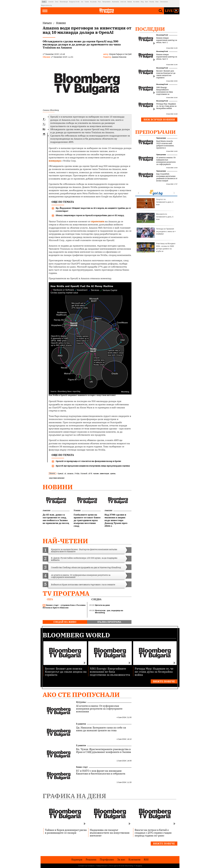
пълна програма (109, 622)
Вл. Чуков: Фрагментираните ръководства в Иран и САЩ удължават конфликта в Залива (104, 751)
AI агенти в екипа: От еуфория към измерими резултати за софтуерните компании (166, 162)
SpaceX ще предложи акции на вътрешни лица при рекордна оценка (93, 466)
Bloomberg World (162, 35)
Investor (51, 2)
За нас (121, 860)
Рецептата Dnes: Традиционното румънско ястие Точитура (153, 218)
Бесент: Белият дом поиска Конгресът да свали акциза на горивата (166, 74)
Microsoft (84, 473)
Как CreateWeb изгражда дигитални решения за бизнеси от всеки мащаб (167, 177)
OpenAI (60, 473)
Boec (157, 2)
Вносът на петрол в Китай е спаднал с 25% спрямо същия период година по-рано (153, 833)
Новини (58, 487)
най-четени (65, 541)
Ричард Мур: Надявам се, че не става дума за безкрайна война (166, 106)
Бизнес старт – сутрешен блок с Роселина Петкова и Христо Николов (64, 606)
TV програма (66, 593)
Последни (150, 29)
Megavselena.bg (46, 5)
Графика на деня (74, 796)
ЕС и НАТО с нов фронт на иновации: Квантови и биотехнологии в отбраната (101, 772)
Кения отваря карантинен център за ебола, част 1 (167, 40)
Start (147, 2)
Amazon (70, 473)
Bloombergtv (64, 2)
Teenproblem (106, 2)
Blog (142, 2)
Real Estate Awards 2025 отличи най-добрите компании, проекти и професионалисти (165, 146)
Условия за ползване (86, 866)
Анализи (47, 510)
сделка (113, 473)
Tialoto (87, 2)
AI (65, 473)
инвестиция (104, 473)
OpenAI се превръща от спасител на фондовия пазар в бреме (88, 461)
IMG (45, 2)
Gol (82, 2)
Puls (99, 2)
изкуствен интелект (57, 478)
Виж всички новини (159, 120)
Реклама (91, 860)
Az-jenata (93, 2)
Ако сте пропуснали (81, 695)
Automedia (115, 2)
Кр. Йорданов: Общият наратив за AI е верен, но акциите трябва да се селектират (93, 209)
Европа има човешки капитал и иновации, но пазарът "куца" (156, 247)
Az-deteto (136, 2)
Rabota (130, 2)
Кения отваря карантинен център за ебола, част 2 (167, 57)
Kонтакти (134, 860)
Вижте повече (164, 681)
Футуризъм (81, 702)
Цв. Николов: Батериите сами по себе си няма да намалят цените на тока (101, 729)
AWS (90, 473)
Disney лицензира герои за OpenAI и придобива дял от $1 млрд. (90, 215)
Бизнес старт (82, 767)
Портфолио (107, 860)
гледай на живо (65, 622)
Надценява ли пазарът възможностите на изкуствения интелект (110, 833)
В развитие (81, 724)
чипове (96, 473)
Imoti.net (123, 2)
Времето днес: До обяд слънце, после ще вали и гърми (156, 203)
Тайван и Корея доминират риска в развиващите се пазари (66, 831)
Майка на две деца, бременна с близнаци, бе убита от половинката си (156, 233)
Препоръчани (155, 132)
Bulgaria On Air (74, 2)
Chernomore (164, 2)
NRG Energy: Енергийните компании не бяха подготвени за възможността (165, 92)
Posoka (152, 2)
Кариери (77, 860)
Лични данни (114, 866)
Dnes (57, 2)
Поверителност (102, 866)
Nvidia (77, 473)
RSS (146, 860)
